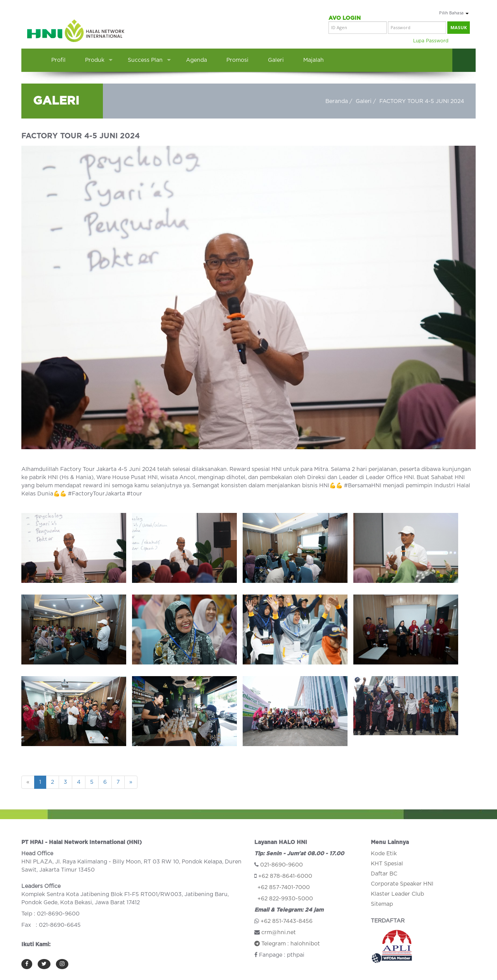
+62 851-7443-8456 (287, 921)
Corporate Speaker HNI (402, 884)
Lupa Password (431, 41)
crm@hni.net (279, 933)
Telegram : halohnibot (287, 944)
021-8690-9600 (282, 865)
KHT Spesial (387, 864)
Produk (95, 60)
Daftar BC (384, 874)
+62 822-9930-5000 (285, 899)
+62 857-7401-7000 (284, 888)
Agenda (196, 60)
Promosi (237, 60)
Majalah (314, 60)
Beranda (337, 101)
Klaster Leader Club (397, 894)
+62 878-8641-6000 (285, 876)
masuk (459, 27)
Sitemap (382, 904)
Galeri (276, 60)
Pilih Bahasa (454, 13)
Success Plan (145, 60)
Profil (58, 60)
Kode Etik (384, 854)
